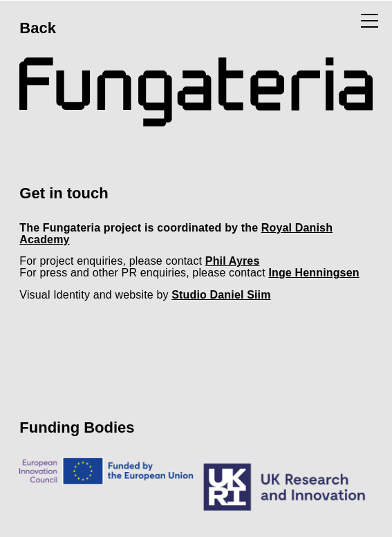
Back (38, 28)
